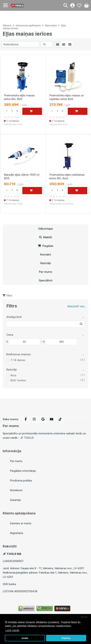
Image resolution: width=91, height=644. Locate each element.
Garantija (15, 500)
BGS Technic (18, 380)
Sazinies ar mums (21, 523)
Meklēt (46, 237)
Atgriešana (16, 533)
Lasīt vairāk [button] (12, 630)
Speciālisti (46, 280)
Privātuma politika (21, 480)
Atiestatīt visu (76, 306)
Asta (13, 375)
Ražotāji (46, 263)
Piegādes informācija (23, 471)
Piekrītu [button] (66, 638)
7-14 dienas (18, 360)
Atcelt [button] (84, 617)
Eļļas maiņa (51, 25)
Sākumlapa (45, 229)
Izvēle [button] (25, 638)
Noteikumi (16, 490)
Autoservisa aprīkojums (28, 25)
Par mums (45, 272)
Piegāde (45, 246)
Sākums (7, 25)
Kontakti (46, 254)
